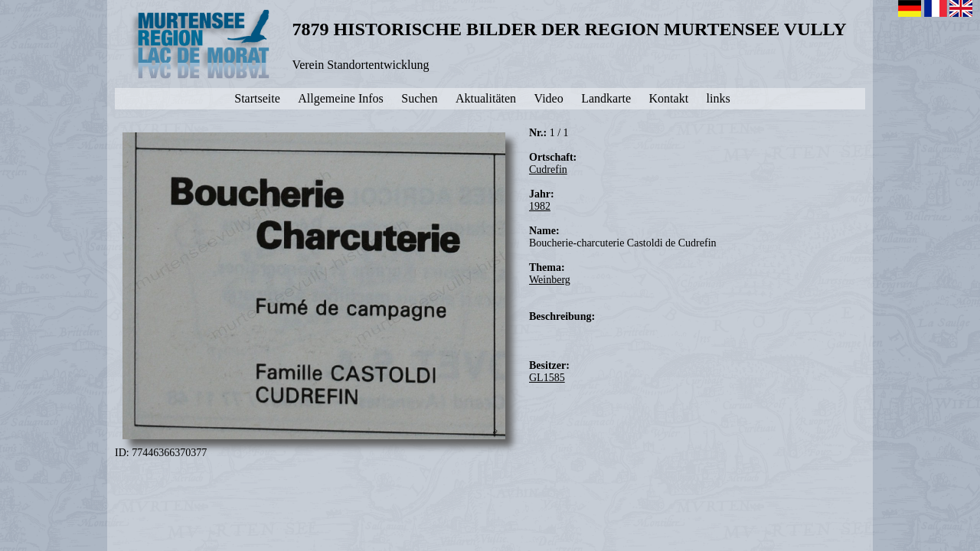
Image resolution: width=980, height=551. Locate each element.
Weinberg (550, 280)
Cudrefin (548, 170)
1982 (540, 206)
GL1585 (547, 378)
